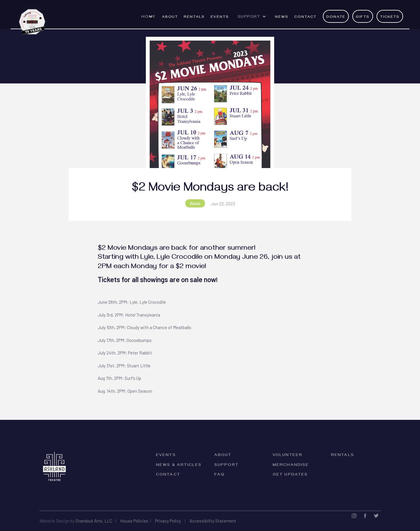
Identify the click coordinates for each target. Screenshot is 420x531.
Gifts (363, 17)
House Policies (134, 521)
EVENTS (220, 17)
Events (166, 456)
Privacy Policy (168, 521)
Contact (305, 17)
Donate (336, 17)
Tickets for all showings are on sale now (157, 279)
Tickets (390, 17)
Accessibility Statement (213, 521)
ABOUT (170, 17)
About (223, 456)
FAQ (219, 475)
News (282, 17)
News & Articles (179, 466)
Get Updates (290, 475)
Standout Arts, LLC (94, 521)
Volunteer (288, 456)
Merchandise (291, 466)
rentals (194, 17)
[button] (149, 20)
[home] (32, 19)
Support (226, 466)
